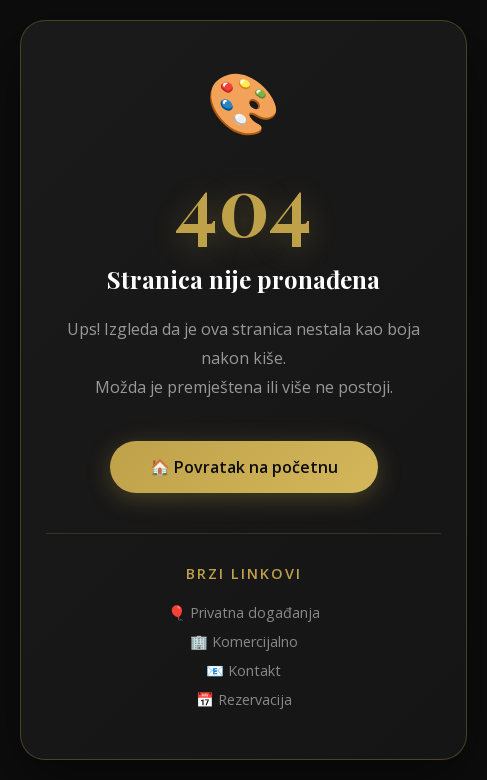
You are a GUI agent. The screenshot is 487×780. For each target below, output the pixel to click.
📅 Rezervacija (244, 699)
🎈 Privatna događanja (244, 612)
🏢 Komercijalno (244, 641)
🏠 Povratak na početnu (244, 467)
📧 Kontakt (243, 670)
